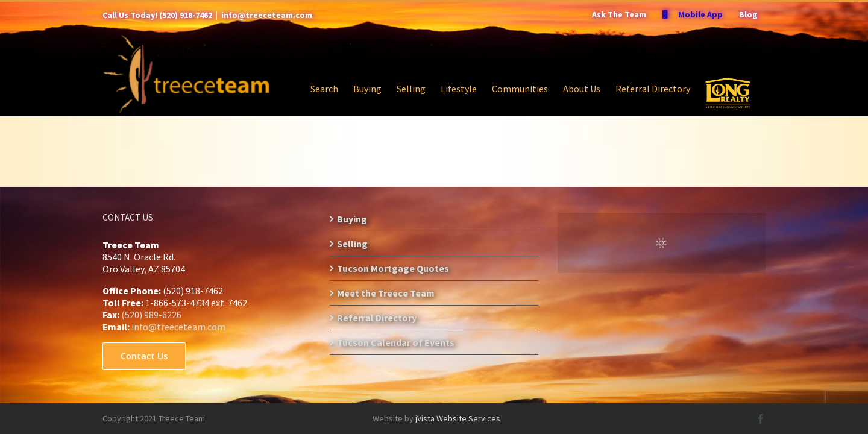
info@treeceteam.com (267, 15)
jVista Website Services (458, 418)
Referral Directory (377, 318)
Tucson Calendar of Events (396, 342)
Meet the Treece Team (386, 293)
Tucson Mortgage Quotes (393, 268)
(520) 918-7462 (186, 15)
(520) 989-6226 (151, 315)
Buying (352, 219)
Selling (352, 244)
